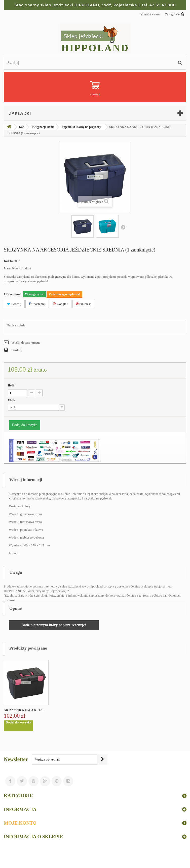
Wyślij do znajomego (26, 342)
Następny (123, 227)
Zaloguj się (175, 14)
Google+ (61, 304)
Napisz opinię (16, 325)
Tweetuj (14, 304)
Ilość (11, 385)
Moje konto (20, 823)
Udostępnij (37, 304)
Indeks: (9, 261)
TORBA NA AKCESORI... (24, 710)
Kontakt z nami (150, 14)
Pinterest (83, 304)
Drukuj (16, 350)
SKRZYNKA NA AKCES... (75, 710)
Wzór (12, 400)
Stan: (8, 268)
